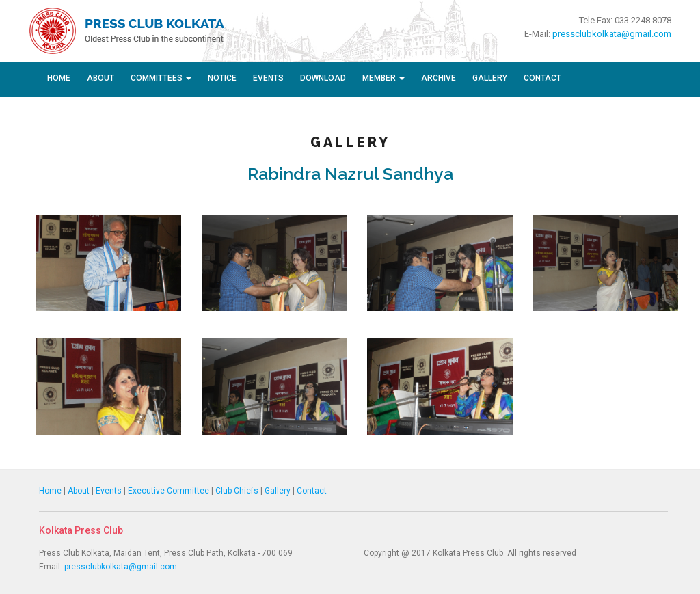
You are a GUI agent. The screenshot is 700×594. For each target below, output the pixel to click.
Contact (542, 78)
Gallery (490, 78)
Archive (439, 78)
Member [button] (383, 78)
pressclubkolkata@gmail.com (612, 34)
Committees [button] (161, 78)
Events (268, 78)
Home (59, 78)
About (100, 78)
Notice (222, 78)
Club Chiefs (237, 491)
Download (323, 78)
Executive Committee (169, 491)
